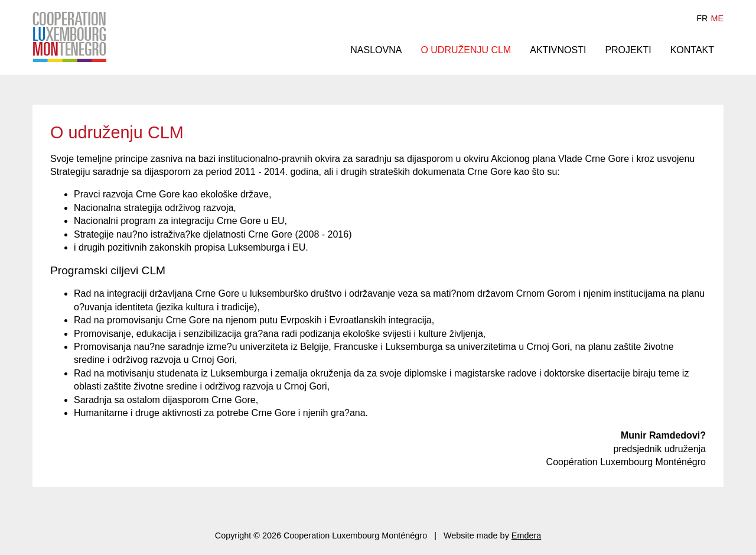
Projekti (628, 50)
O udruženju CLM (466, 50)
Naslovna (376, 50)
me (717, 18)
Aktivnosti (558, 50)
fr (702, 18)
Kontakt (692, 50)
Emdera (526, 535)
